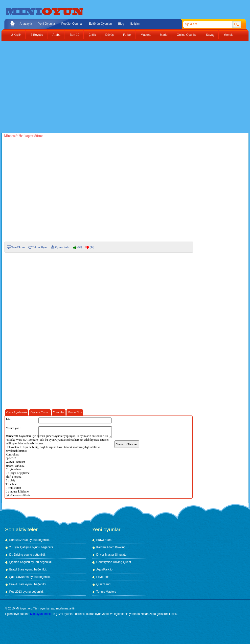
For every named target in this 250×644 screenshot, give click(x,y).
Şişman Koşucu (20, 562)
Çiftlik (92, 35)
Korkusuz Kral (19, 540)
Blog (121, 24)
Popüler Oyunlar (72, 24)
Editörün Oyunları (101, 24)
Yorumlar (58, 412)
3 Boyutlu (37, 35)
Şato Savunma (20, 577)
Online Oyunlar (187, 35)
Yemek (228, 35)
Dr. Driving (16, 555)
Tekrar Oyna (38, 247)
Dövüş (110, 35)
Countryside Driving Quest (114, 562)
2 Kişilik (16, 35)
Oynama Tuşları (40, 412)
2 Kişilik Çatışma (20, 547)
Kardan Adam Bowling (111, 547)
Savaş (210, 35)
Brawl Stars (17, 569)
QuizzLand (103, 584)
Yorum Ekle (75, 412)
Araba (56, 35)
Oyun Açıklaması (17, 412)
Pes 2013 (16, 592)
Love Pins (103, 577)
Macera (146, 35)
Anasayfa (26, 24)
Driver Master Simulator (112, 555)
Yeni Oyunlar (47, 24)
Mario (164, 35)
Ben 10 (74, 35)
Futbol (127, 35)
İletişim (135, 24)
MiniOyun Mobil (40, 614)
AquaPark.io (104, 569)
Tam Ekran (16, 247)
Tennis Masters (106, 592)
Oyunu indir (60, 247)
